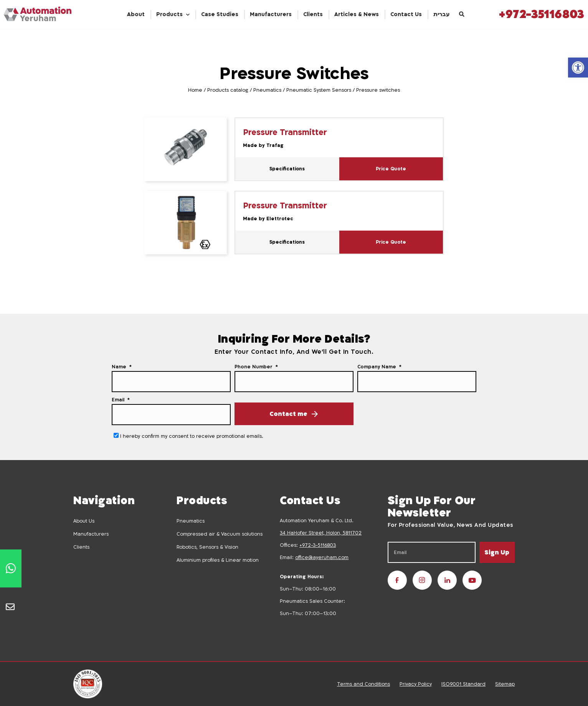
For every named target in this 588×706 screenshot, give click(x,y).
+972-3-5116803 (318, 545)
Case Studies (220, 14)
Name (120, 367)
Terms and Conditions (363, 684)
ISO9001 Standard (463, 684)
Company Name (377, 367)
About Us (84, 521)
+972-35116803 (542, 15)
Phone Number (254, 367)
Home (195, 90)
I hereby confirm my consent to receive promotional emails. (192, 436)
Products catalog (228, 90)
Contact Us (406, 14)
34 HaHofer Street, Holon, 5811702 (321, 533)
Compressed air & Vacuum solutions (220, 534)
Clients (313, 14)
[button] (578, 68)
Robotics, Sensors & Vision (207, 547)
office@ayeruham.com (322, 558)
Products (169, 14)
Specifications (287, 169)
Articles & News (357, 14)
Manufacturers (271, 14)
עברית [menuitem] (441, 14)
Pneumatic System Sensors (319, 90)
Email (119, 400)
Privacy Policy (416, 684)
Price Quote (391, 169)
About (136, 14)
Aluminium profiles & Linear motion (218, 560)
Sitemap (505, 684)
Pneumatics (267, 90)
